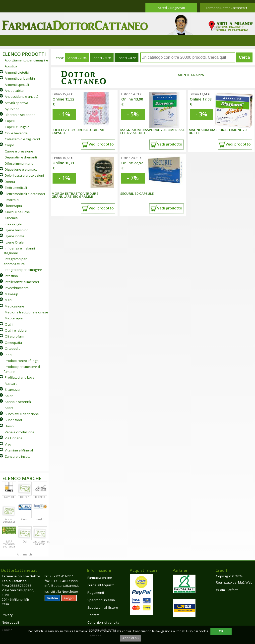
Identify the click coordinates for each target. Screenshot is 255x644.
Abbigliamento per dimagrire (26, 60)
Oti (25, 542)
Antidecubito (14, 91)
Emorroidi (12, 200)
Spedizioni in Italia (101, 600)
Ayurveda (12, 109)
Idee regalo (13, 224)
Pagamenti (96, 593)
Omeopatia (13, 343)
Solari (9, 396)
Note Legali (10, 622)
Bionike (40, 497)
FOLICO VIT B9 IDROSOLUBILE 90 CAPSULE (78, 131)
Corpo (9, 145)
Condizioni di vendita (103, 622)
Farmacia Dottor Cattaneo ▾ (227, 8)
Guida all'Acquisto (101, 585)
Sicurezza (12, 390)
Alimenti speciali (17, 85)
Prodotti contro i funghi (22, 361)
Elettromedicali (16, 188)
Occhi (9, 324)
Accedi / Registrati (171, 8)
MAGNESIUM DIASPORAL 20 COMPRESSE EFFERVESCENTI (153, 131)
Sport (9, 408)
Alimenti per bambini (20, 78)
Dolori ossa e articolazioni (24, 175)
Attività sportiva (16, 103)
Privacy (7, 615)
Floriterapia (13, 206)
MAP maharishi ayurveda (9, 544)
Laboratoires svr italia (41, 543)
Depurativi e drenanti (21, 157)
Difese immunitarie (19, 163)
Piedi (8, 355)
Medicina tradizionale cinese (26, 312)
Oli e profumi (15, 336)
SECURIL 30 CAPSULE (137, 194)
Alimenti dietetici (17, 72)
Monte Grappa (191, 75)
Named (9, 497)
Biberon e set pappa (20, 115)
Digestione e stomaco (21, 169)
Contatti (93, 615)
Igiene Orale (14, 242)
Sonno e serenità (18, 402)
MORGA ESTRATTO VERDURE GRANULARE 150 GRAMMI (75, 195)
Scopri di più (130, 638)
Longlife (40, 519)
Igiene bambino (17, 230)
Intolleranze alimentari (22, 282)
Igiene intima (14, 236)
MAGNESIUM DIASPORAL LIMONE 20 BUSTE (218, 131)
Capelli (10, 121)
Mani (8, 300)
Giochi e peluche (17, 212)
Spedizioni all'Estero (103, 607)
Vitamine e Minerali (19, 450)
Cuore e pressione (19, 151)
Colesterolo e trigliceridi (23, 139)
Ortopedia (13, 348)
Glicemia (11, 218)
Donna (10, 182)
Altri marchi (25, 554)
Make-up (11, 294)
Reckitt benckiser (9, 520)
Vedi (101, 144)
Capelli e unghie (17, 127)
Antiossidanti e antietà (22, 97)
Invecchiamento (17, 288)
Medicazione (14, 306)
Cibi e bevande (16, 133)
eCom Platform (227, 590)
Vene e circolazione (20, 432)
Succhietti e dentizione (22, 414)
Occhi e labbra (16, 330)
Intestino (11, 276)
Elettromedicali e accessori (25, 194)
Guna (25, 519)
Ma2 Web (245, 582)
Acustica (11, 66)
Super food (13, 420)
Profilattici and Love (20, 377)
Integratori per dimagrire (23, 270)
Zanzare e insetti (18, 456)
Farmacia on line (100, 578)
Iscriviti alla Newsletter (61, 592)
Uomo (9, 426)
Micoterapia (14, 318)
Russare (11, 384)
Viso (8, 444)
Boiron (25, 497)
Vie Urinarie (14, 438)
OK (221, 631)
